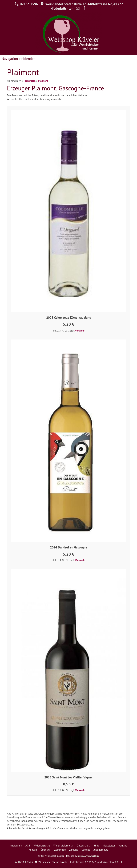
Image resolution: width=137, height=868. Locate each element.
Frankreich (30, 81)
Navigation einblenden (19, 59)
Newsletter (109, 846)
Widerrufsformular (63, 846)
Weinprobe (60, 850)
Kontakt (33, 850)
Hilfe (97, 846)
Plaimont (43, 81)
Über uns (45, 850)
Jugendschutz (101, 850)
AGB (28, 846)
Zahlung (74, 850)
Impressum (16, 846)
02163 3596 (26, 4)
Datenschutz (84, 846)
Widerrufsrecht (42, 846)
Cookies (86, 850)
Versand (79, 331)
